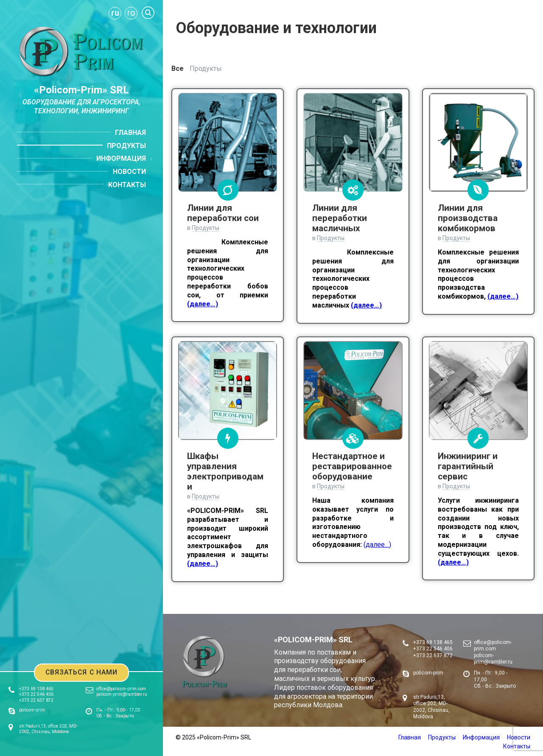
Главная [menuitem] (130, 133)
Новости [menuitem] (129, 172)
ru (115, 13)
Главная (410, 737)
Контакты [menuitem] (127, 185)
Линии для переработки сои (223, 213)
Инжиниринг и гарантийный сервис (468, 466)
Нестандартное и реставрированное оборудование (352, 466)
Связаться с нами (82, 672)
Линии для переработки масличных (340, 218)
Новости (519, 737)
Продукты (206, 69)
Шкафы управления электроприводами (225, 471)
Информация (481, 737)
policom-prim (32, 710)
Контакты (517, 746)
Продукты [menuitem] (126, 146)
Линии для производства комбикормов (468, 218)
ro (131, 13)
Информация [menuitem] (121, 158)
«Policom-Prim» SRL (81, 90)
